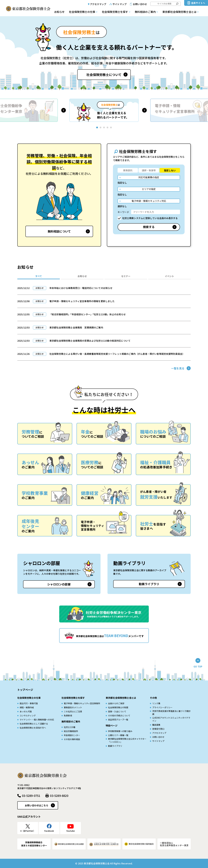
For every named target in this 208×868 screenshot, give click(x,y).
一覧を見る (178, 368)
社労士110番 (70, 727)
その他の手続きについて (119, 715)
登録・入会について (117, 711)
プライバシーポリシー (162, 707)
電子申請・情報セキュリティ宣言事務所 (82, 703)
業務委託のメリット (73, 707)
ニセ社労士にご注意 (73, 711)
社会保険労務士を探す (115, 12)
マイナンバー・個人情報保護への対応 (37, 720)
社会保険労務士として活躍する (34, 724)
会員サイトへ (198, 3)
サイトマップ (120, 4)
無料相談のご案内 (145, 12)
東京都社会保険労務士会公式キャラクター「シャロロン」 (127, 740)
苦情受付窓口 (158, 729)
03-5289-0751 (31, 796)
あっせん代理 (26, 711)
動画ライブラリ (149, 584)
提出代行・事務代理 (29, 703)
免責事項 (68, 715)
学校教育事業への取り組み (120, 731)
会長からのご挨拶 (116, 703)
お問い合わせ (140, 4)
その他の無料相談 (72, 739)
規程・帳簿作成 (27, 707)
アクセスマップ (98, 4)
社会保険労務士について (104, 75)
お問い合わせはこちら (37, 805)
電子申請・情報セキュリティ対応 (149, 201)
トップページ (25, 690)
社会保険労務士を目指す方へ (33, 728)
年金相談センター (72, 735)
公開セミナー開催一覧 (118, 735)
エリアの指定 (149, 189)
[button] (64, 110)
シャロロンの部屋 (59, 584)
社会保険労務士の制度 (118, 707)
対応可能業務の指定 (149, 177)
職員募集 (156, 725)
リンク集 (156, 703)
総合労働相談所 (71, 731)
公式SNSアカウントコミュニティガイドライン (171, 719)
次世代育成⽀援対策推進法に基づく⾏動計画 (171, 713)
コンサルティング (28, 715)
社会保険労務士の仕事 (82, 12)
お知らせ (59, 12)
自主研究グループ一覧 (118, 720)
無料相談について (59, 231)
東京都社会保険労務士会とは (179, 12)
